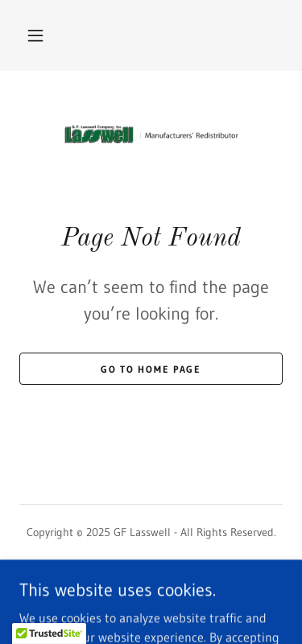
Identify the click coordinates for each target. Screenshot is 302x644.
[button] (35, 35)
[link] (151, 134)
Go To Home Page (151, 369)
